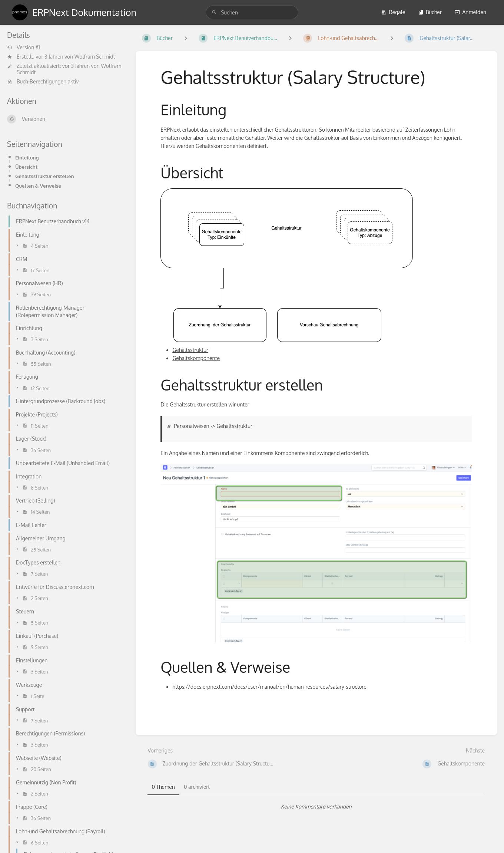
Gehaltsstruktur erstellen (45, 176)
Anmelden (470, 12)
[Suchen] (214, 12)
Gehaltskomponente (196, 358)
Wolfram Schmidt (95, 57)
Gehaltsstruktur (190, 350)
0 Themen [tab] (163, 787)
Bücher (430, 12)
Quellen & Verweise (38, 186)
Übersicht (26, 167)
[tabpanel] (316, 807)
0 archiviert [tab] (197, 787)
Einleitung (27, 157)
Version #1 (24, 47)
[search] (252, 12)
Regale (393, 12)
